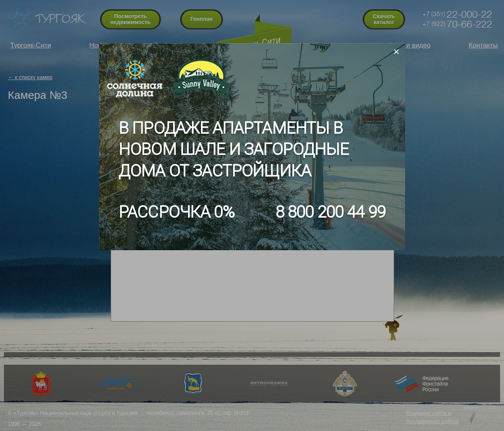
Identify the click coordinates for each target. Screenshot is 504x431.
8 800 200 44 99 (331, 212)
